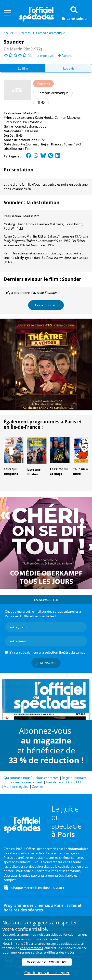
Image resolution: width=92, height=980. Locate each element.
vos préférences (31, 948)
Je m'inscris (46, 663)
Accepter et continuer (47, 962)
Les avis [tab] (69, 68)
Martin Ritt (31, 113)
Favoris (65, 56)
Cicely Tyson (13, 122)
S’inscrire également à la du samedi (48, 652)
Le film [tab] (23, 68)
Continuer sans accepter (47, 973)
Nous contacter (47, 778)
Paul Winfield (33, 122)
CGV (69, 782)
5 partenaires (36, 944)
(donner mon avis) (41, 56)
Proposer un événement (24, 782)
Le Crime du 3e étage (59, 471)
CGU (79, 782)
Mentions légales (16, 787)
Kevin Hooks (44, 118)
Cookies (38, 787)
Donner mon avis (46, 305)
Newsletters (55, 782)
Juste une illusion (34, 472)
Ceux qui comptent (11, 471)
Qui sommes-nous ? (18, 778)
